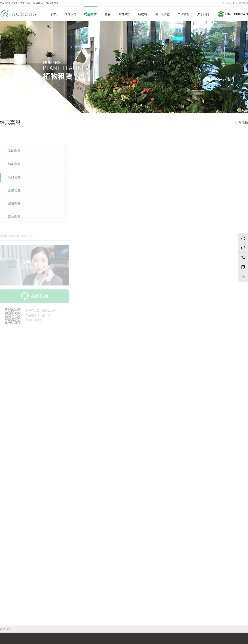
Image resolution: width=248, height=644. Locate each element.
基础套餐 (14, 152)
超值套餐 (14, 205)
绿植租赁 (70, 14)
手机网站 (227, 3)
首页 (54, 14)
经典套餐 (14, 179)
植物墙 (143, 14)
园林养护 (124, 14)
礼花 (108, 14)
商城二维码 (242, 3)
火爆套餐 (14, 192)
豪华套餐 (14, 218)
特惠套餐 (91, 14)
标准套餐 (14, 166)
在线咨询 (34, 298)
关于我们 (203, 14)
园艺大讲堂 (162, 14)
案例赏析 (183, 14)
